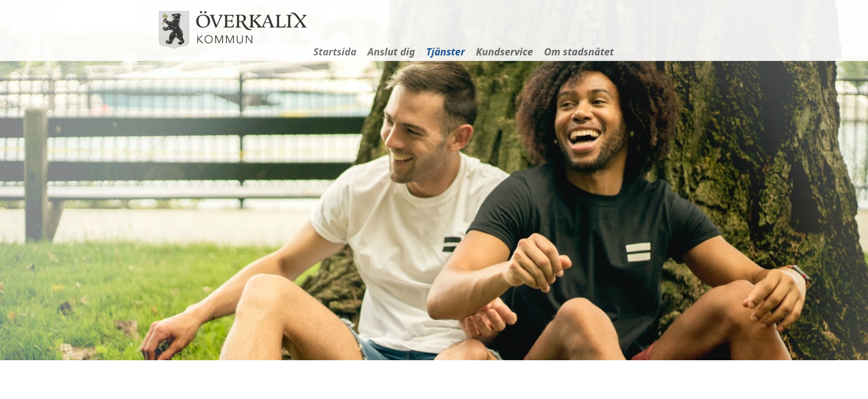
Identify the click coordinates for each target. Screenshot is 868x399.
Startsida (335, 52)
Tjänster (446, 52)
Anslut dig (391, 52)
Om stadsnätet (579, 52)
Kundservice (505, 52)
